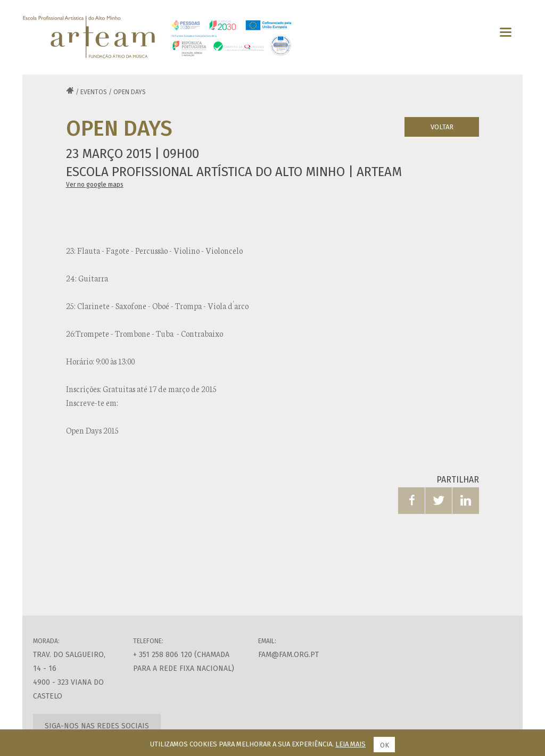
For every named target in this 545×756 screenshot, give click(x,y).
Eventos (94, 92)
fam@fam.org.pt (288, 655)
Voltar (442, 127)
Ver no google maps (95, 185)
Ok (385, 745)
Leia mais (350, 744)
